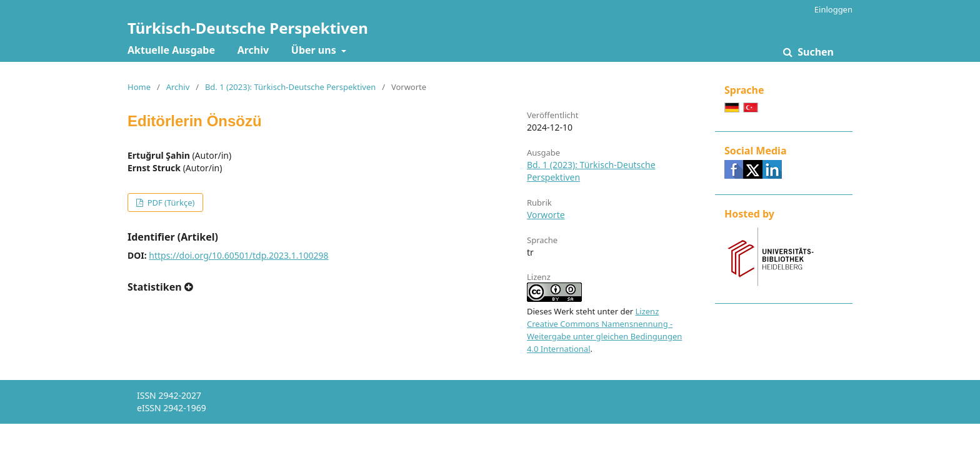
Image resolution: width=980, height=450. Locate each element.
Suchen (814, 52)
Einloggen (833, 9)
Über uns (315, 50)
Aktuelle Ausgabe (171, 50)
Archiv (253, 50)
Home (139, 87)
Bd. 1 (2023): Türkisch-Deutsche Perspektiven (290, 87)
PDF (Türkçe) (170, 202)
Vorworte (546, 215)
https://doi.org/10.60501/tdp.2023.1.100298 (238, 255)
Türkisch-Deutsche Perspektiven (248, 28)
